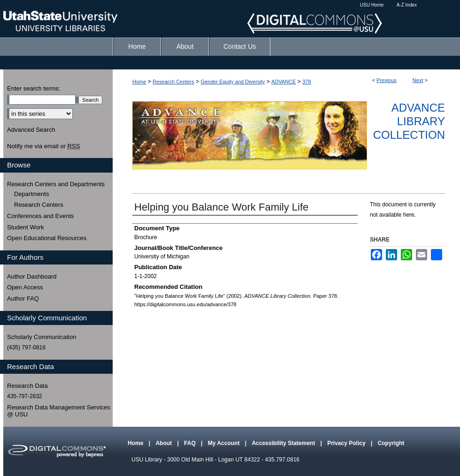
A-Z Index (407, 5)
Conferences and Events (40, 216)
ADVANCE (284, 82)
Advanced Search (31, 130)
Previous (387, 80)
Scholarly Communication (42, 337)
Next (418, 80)
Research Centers (173, 82)
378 (307, 82)
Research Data (27, 386)
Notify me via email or (43, 146)
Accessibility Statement (284, 443)
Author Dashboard (32, 276)
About (164, 443)
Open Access (25, 287)
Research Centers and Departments (56, 184)
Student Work (26, 227)
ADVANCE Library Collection (409, 121)
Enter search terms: (34, 88)
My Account (225, 443)
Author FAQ (23, 298)
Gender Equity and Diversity (233, 82)
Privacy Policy (347, 443)
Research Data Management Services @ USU (59, 411)
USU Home (372, 5)
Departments (31, 194)
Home (139, 82)
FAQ (191, 443)
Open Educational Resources (47, 238)
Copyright (391, 443)
